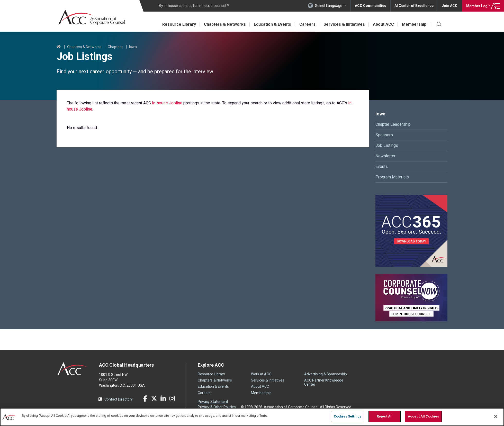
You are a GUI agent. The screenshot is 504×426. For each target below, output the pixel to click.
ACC (73, 369)
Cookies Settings (348, 416)
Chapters (115, 47)
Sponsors (384, 135)
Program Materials (392, 177)
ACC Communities (370, 6)
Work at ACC (261, 374)
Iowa (133, 47)
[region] (252, 417)
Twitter (154, 398)
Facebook (145, 398)
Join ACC (450, 6)
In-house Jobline (167, 103)
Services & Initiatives (344, 24)
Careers (307, 24)
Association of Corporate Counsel (92, 18)
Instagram (172, 398)
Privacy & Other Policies (217, 407)
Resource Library (178, 24)
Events (382, 166)
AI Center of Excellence (414, 6)
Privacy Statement (213, 402)
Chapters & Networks (224, 24)
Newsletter (385, 156)
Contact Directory (119, 399)
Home (59, 47)
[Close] (496, 416)
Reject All (385, 416)
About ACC (383, 24)
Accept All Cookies (423, 416)
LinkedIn (163, 398)
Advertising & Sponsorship (326, 374)
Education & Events (272, 24)
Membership (414, 24)
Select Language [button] (328, 6)
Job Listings (387, 145)
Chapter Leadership (393, 124)
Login (478, 6)
